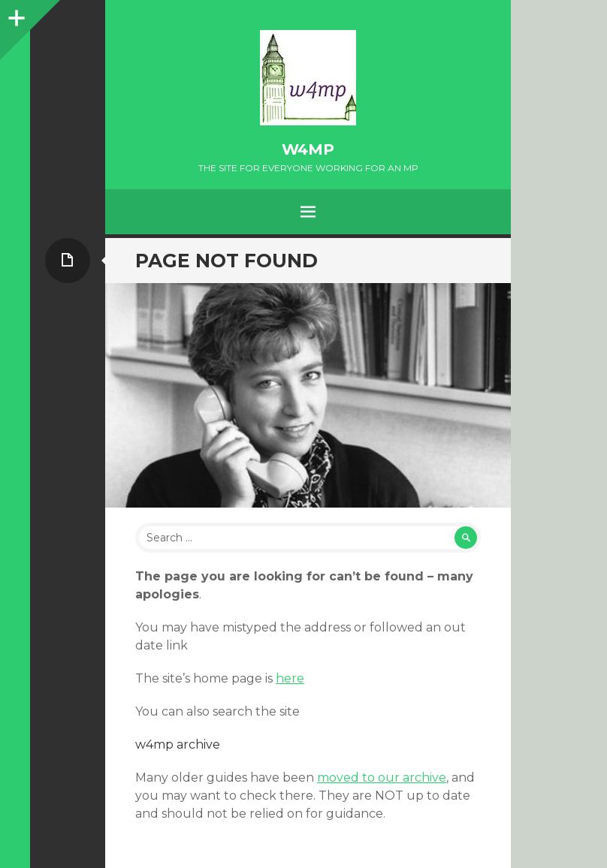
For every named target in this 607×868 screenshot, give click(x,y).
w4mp (308, 149)
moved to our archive (382, 778)
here (290, 678)
